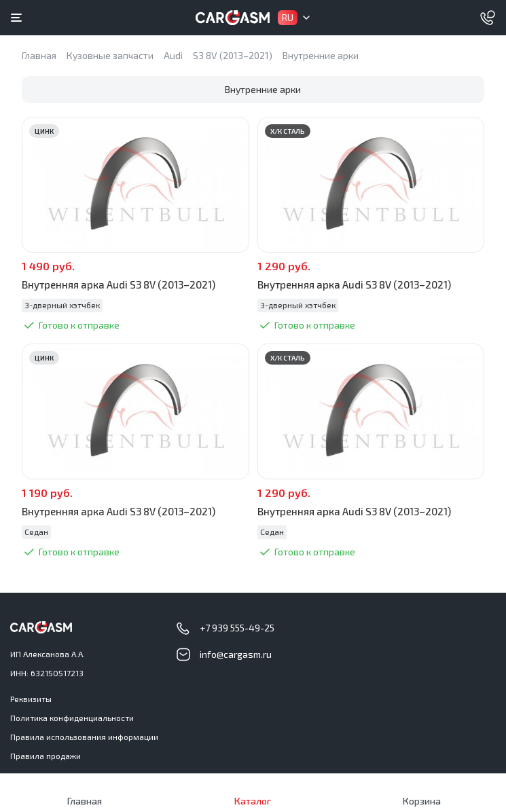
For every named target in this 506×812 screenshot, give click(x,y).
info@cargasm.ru (236, 654)
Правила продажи (46, 756)
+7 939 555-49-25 (237, 628)
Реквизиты (31, 699)
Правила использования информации (84, 737)
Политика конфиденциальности (72, 718)
